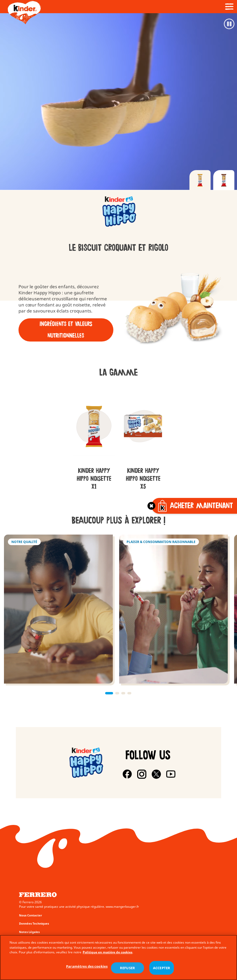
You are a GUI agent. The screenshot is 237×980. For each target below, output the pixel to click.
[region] (118, 957)
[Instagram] (142, 774)
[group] (118, 212)
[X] (156, 774)
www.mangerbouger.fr (122, 907)
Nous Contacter (31, 915)
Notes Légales (29, 932)
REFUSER (127, 968)
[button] (109, 693)
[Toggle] (151, 506)
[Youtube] (171, 774)
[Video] (118, 102)
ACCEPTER (162, 968)
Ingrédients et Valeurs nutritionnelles (66, 330)
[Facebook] (127, 774)
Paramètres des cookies (87, 966)
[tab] (200, 180)
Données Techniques (34, 923)
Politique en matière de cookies (108, 952)
